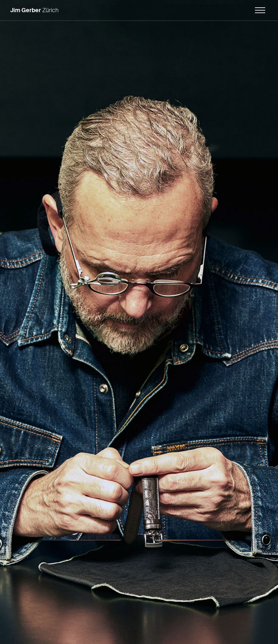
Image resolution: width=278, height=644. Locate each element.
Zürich (34, 10)
